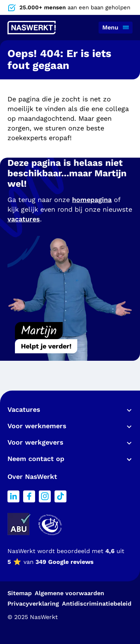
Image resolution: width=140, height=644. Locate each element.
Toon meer (127, 411)
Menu (110, 27)
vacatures (24, 219)
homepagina (92, 200)
